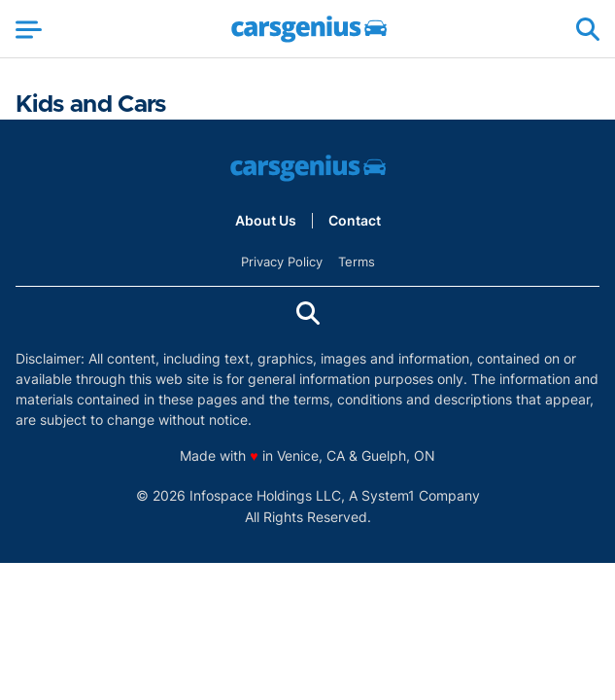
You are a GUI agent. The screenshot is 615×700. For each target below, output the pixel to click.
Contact (355, 221)
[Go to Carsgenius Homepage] (309, 29)
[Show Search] (588, 29)
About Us (266, 221)
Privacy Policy (282, 262)
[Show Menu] (29, 29)
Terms (357, 262)
